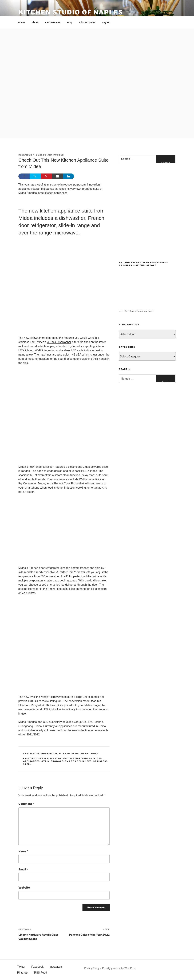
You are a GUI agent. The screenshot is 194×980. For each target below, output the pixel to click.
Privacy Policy (92, 968)
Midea (45, 189)
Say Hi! (106, 22)
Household (49, 754)
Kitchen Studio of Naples (71, 12)
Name (23, 851)
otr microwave (52, 761)
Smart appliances (78, 761)
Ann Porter (56, 155)
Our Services (53, 22)
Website (24, 888)
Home (21, 22)
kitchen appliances (78, 758)
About (35, 22)
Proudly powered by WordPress (119, 968)
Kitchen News (87, 22)
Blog (70, 22)
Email (23, 869)
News (75, 754)
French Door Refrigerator (42, 758)
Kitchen (64, 754)
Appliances (31, 754)
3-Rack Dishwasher (59, 342)
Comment (26, 804)
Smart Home (89, 754)
